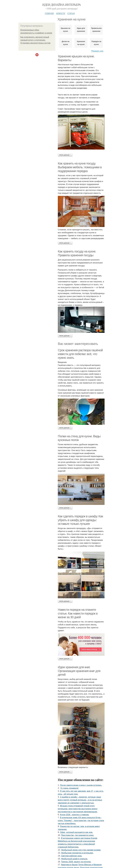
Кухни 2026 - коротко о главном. (75, 815)
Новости (61, 13)
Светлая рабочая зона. (72, 856)
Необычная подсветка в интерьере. (77, 853)
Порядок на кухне (96, 43)
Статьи (71, 13)
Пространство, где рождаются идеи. (78, 835)
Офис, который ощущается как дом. (76, 832)
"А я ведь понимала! (69, 788)
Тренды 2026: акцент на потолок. (76, 862)
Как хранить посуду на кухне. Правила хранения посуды (77, 253)
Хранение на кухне (81, 43)
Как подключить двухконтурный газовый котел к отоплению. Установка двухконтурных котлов (35, 40)
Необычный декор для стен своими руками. (81, 850)
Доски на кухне (66, 43)
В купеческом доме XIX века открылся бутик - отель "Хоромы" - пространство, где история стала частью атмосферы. (81, 821)
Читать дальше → (65, 155)
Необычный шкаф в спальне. (74, 859)
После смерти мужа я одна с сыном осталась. (81, 785)
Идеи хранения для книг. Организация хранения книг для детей (79, 671)
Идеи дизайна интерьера (62, 5)
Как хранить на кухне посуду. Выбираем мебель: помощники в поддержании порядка (80, 167)
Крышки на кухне (65, 30)
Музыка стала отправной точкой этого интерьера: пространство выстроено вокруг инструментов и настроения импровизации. (78, 809)
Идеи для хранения (81, 30)
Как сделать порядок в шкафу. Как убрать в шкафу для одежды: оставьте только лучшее (80, 520)
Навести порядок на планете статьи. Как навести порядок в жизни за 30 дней (78, 613)
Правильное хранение (96, 30)
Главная (49, 13)
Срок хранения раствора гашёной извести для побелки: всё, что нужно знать (80, 354)
